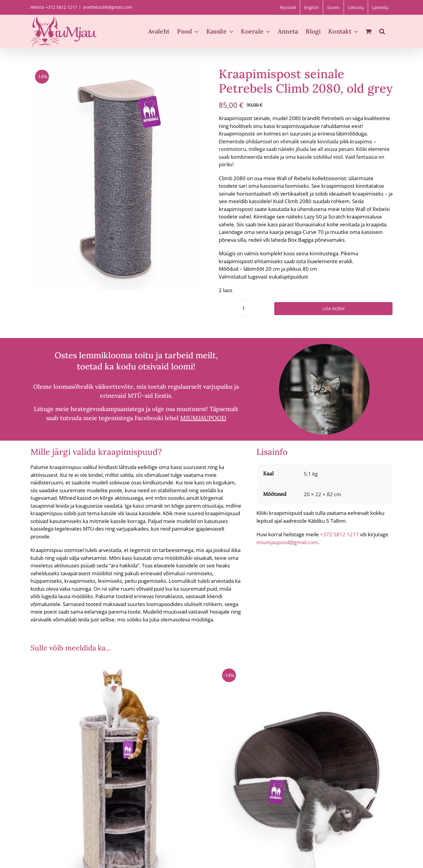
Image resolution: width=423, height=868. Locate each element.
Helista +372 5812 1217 (54, 7)
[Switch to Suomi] (333, 7)
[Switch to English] (312, 7)
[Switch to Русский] (288, 7)
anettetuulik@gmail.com (108, 7)
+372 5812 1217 (339, 534)
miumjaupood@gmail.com (287, 542)
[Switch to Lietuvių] (356, 7)
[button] (382, 31)
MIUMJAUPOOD (203, 418)
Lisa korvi (334, 309)
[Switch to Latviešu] (380, 7)
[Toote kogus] (244, 309)
